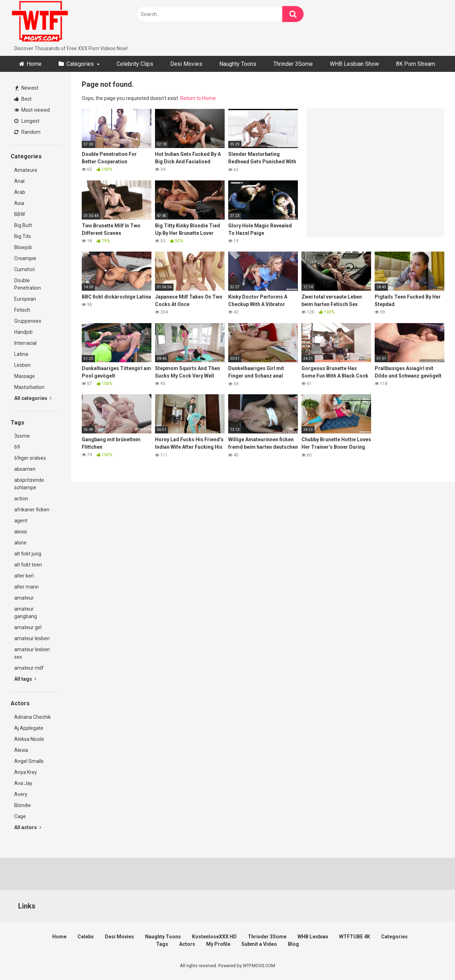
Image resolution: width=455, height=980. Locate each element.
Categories (80, 64)
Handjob (23, 332)
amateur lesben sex (32, 653)
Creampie (25, 258)
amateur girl (28, 627)
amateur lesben (32, 638)
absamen (25, 469)
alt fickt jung (28, 554)
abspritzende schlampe (29, 484)
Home (34, 64)
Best (23, 99)
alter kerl (24, 576)
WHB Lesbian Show (354, 64)
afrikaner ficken (32, 510)
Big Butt (23, 225)
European (25, 299)
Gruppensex (28, 321)
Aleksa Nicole (29, 739)
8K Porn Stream (416, 64)
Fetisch (22, 310)
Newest (27, 88)
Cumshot (25, 269)
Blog (293, 944)
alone (20, 543)
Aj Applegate (29, 728)
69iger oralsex (30, 458)
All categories (33, 398)
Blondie (23, 805)
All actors (28, 827)
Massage (25, 376)
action (21, 499)
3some (22, 436)
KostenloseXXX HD (214, 937)
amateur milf (29, 668)
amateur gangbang (26, 613)
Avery (21, 794)
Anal (19, 181)
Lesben (22, 365)
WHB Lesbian (313, 937)
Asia (19, 203)
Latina (21, 354)
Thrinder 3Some (293, 64)
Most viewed (32, 110)
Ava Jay (23, 783)
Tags (162, 944)
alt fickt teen (28, 565)
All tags (25, 679)
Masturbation (29, 387)
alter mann (26, 587)
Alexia (21, 750)
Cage (20, 816)
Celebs (86, 937)
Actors (187, 944)
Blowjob (23, 247)
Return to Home (198, 98)
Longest (27, 121)
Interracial (25, 343)
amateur (24, 598)
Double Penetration (28, 284)
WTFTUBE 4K (355, 937)
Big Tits (23, 236)
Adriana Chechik (33, 717)
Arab (20, 192)
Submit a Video (259, 944)
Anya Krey (26, 772)
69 (17, 447)
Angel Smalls (29, 761)
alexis (21, 532)
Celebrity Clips (135, 64)
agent (21, 521)
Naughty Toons (238, 64)
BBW (20, 214)
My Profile (218, 944)
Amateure (26, 170)
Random (27, 132)
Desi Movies (186, 64)
